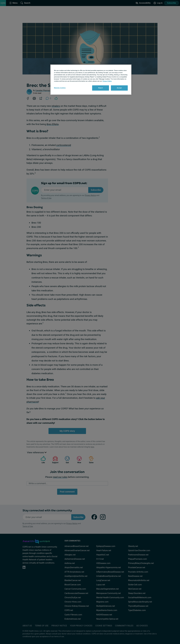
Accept (119, 88)
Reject (101, 88)
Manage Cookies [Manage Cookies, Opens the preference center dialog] (60, 88)
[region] (91, 80)
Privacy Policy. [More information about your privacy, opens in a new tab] (107, 81)
